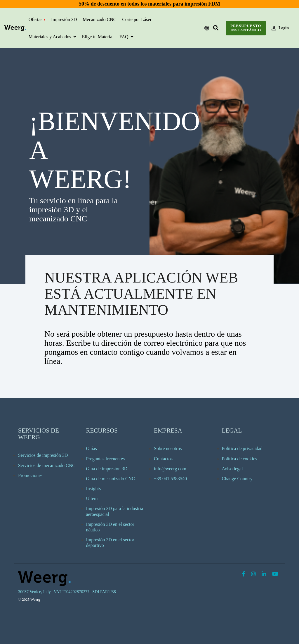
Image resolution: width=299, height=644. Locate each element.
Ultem (92, 499)
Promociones (30, 475)
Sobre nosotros (168, 448)
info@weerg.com (170, 469)
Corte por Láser (137, 19)
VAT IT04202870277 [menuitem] (72, 592)
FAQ (125, 37)
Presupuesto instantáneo (246, 28)
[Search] (216, 28)
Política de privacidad (242, 448)
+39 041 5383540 (170, 479)
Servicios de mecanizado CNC (47, 465)
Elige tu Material (98, 37)
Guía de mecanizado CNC (111, 479)
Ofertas (37, 19)
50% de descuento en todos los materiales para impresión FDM (149, 4)
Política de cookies (240, 459)
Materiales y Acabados (51, 37)
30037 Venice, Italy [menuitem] (34, 592)
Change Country (237, 479)
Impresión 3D (64, 19)
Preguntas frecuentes (106, 459)
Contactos (163, 459)
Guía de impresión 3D (107, 469)
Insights (94, 489)
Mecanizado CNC (99, 19)
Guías (92, 448)
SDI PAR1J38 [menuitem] (104, 592)
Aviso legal (232, 469)
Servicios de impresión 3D (43, 455)
